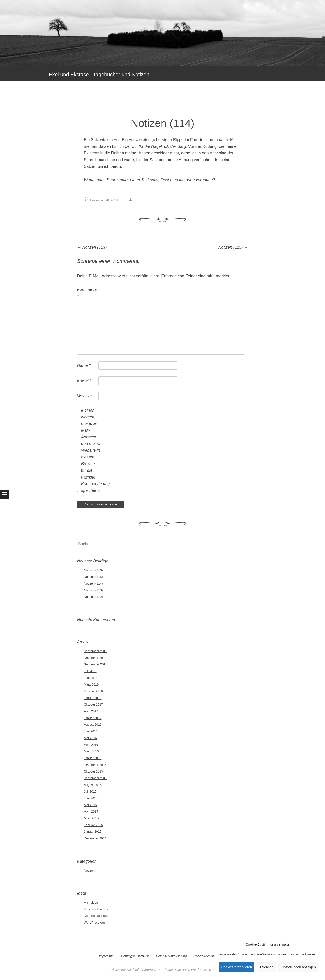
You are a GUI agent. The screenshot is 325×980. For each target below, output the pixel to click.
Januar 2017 (93, 718)
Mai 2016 (91, 738)
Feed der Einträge (97, 909)
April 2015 (91, 811)
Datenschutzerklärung (171, 956)
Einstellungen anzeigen (298, 967)
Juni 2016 (91, 731)
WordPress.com (202, 970)
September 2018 (96, 664)
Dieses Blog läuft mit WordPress (133, 970)
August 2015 (93, 785)
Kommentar (87, 293)
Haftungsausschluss (135, 956)
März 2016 (91, 751)
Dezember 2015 (95, 765)
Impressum (107, 956)
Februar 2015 (93, 825)
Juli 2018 (90, 671)
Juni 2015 (91, 798)
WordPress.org (94, 923)
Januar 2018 (93, 698)
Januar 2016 (93, 758)
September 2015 (96, 778)
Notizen (89, 871)
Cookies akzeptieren (237, 967)
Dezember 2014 (95, 838)
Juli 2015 (90, 791)
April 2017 (91, 711)
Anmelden (91, 903)
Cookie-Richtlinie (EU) (209, 956)
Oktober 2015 (94, 771)
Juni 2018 (91, 678)
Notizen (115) (233, 247)
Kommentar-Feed (96, 916)
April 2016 (91, 745)
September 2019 (96, 651)
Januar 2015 (93, 832)
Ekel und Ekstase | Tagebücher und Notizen (99, 75)
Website (85, 396)
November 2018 (95, 658)
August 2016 (93, 725)
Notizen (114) (93, 583)
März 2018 (91, 684)
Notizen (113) (92, 247)
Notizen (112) (93, 597)
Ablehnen (266, 967)
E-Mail (84, 381)
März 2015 (91, 818)
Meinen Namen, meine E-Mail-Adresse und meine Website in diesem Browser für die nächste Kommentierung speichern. (91, 450)
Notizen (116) (93, 570)
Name (84, 365)
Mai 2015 (91, 805)
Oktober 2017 (94, 704)
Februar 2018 (93, 691)
